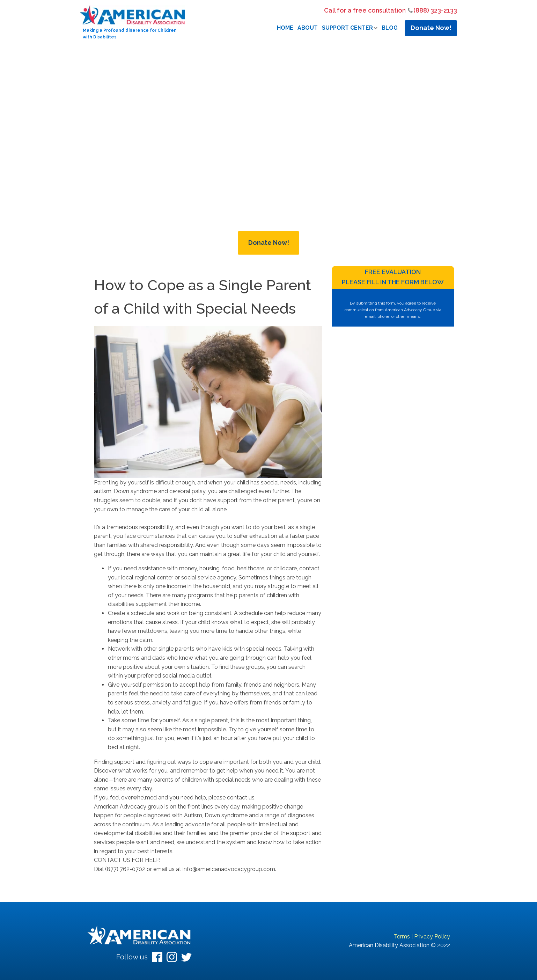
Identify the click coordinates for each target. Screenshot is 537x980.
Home (285, 28)
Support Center (350, 28)
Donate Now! (431, 28)
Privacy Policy (432, 937)
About (308, 28)
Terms (402, 937)
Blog (390, 28)
